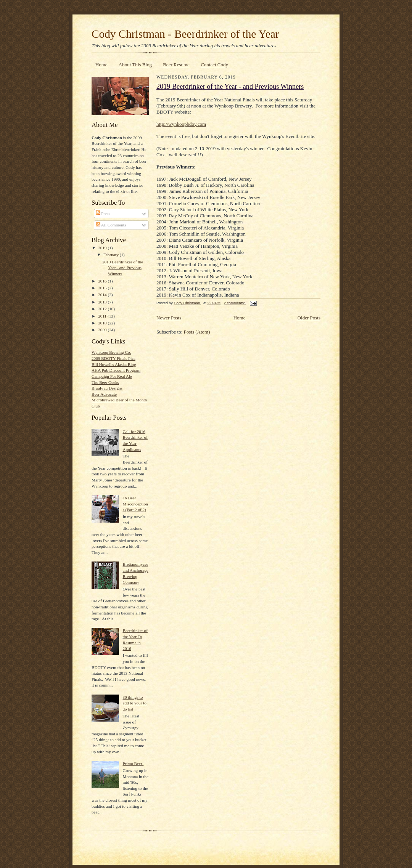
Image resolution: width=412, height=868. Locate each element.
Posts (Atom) (197, 332)
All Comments (111, 225)
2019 (103, 248)
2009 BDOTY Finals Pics (113, 358)
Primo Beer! (133, 764)
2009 (103, 330)
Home (101, 65)
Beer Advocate (104, 394)
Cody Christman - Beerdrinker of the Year (185, 34)
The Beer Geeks (105, 382)
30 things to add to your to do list (134, 703)
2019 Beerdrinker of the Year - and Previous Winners (123, 268)
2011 (103, 316)
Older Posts (309, 318)
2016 (103, 281)
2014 (103, 295)
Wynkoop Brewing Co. (111, 352)
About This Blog (135, 65)
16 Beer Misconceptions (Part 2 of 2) (135, 504)
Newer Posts (169, 318)
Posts (103, 213)
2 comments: (235, 303)
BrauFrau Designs (107, 388)
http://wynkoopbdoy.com (181, 124)
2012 (103, 309)
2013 (103, 302)
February (112, 255)
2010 (103, 323)
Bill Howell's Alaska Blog (114, 364)
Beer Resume (176, 65)
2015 (103, 288)
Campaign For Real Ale (112, 376)
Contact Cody (214, 65)
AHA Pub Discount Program (116, 370)
